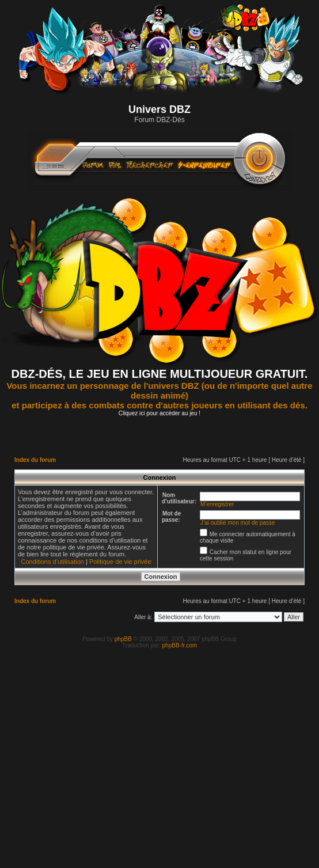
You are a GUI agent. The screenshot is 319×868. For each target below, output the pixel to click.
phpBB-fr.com (180, 645)
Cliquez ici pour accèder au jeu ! (159, 413)
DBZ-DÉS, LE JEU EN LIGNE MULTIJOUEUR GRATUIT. (160, 374)
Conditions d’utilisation (52, 562)
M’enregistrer (217, 504)
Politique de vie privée (120, 562)
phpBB (123, 639)
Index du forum (35, 460)
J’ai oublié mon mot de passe (238, 523)
